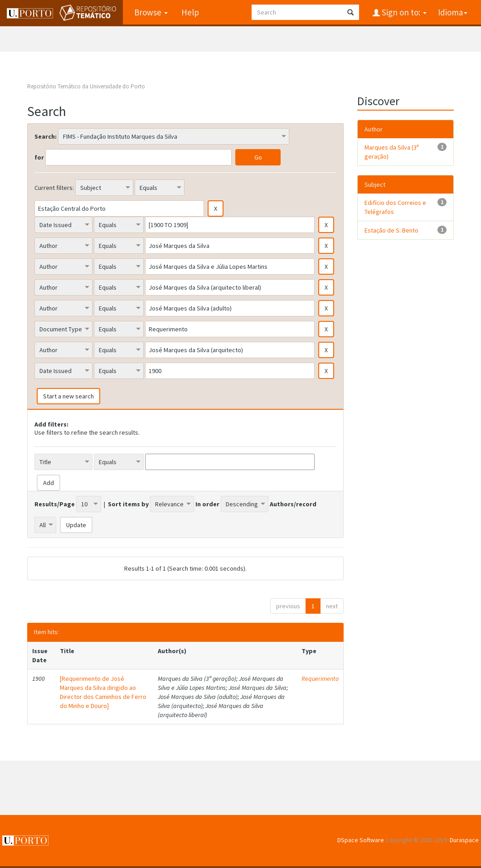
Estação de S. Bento (391, 230)
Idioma (453, 12)
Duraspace (464, 840)
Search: (46, 136)
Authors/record (293, 504)
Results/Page (55, 504)
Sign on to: (403, 12)
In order (207, 504)
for (39, 157)
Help (190, 12)
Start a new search (68, 396)
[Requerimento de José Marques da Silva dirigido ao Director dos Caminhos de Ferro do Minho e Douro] (103, 692)
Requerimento (320, 679)
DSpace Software (361, 840)
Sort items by (128, 504)
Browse (151, 12)
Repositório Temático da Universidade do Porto (86, 86)
